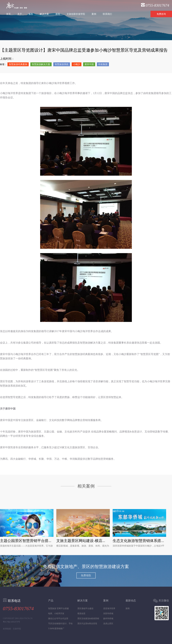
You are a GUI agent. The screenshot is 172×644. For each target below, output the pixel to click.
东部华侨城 (108, 614)
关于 (20, 14)
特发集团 (103, 64)
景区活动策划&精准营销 (88, 619)
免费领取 (86, 575)
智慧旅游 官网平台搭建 (58, 609)
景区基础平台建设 (85, 609)
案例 (94, 14)
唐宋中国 (89, 64)
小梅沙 (77, 64)
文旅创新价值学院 (76, 14)
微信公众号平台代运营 (58, 619)
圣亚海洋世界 (109, 609)
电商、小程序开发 (56, 614)
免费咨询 (161, 14)
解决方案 (44, 14)
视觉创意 (81, 614)
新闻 (58, 14)
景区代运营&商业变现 (87, 624)
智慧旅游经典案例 (18, 64)
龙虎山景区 (108, 624)
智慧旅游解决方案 (41, 64)
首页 (8, 14)
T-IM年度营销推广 (56, 629)
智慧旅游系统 (62, 64)
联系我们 (107, 14)
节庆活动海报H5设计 (57, 624)
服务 (31, 14)
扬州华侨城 (108, 619)
